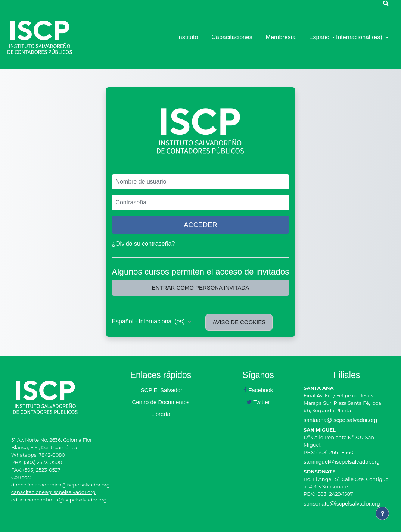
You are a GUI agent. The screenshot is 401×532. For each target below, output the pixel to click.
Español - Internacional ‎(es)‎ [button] (149, 321)
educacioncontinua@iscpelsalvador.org (59, 500)
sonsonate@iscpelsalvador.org (342, 503)
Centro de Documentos (161, 402)
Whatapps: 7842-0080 (38, 455)
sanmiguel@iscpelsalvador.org (342, 462)
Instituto (187, 37)
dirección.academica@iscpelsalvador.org (60, 485)
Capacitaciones (232, 37)
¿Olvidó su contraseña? (143, 244)
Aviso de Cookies (239, 322)
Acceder (200, 225)
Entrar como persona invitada (200, 287)
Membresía (281, 37)
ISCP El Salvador (161, 390)
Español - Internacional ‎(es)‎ (346, 37)
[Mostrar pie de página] (382, 513)
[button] (386, 3)
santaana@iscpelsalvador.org (340, 420)
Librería (161, 414)
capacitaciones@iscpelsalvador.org (53, 492)
